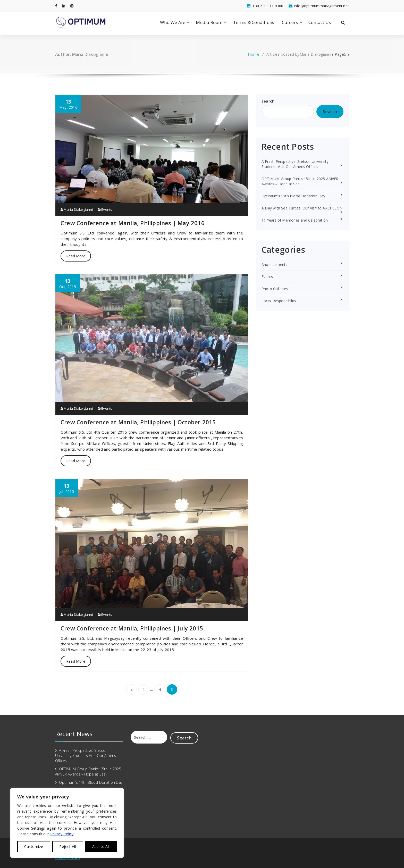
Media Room (209, 22)
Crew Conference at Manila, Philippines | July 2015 (132, 628)
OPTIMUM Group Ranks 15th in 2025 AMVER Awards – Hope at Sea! (300, 181)
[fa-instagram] (72, 6)
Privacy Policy (68, 858)
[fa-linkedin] (64, 6)
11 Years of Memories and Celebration (295, 220)
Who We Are (173, 22)
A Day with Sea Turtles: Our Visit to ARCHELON (302, 208)
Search (268, 101)
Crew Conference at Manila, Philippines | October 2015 (138, 422)
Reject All (68, 846)
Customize (34, 846)
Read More (76, 256)
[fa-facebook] (56, 6)
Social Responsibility (279, 301)
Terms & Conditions (254, 22)
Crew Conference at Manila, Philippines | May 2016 (133, 223)
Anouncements (274, 264)
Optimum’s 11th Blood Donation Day (293, 196)
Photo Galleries (275, 289)
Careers (290, 22)
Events (107, 209)
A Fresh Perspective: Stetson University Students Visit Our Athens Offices (295, 164)
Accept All (101, 846)
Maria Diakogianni (77, 209)
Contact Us (320, 22)
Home (254, 54)
